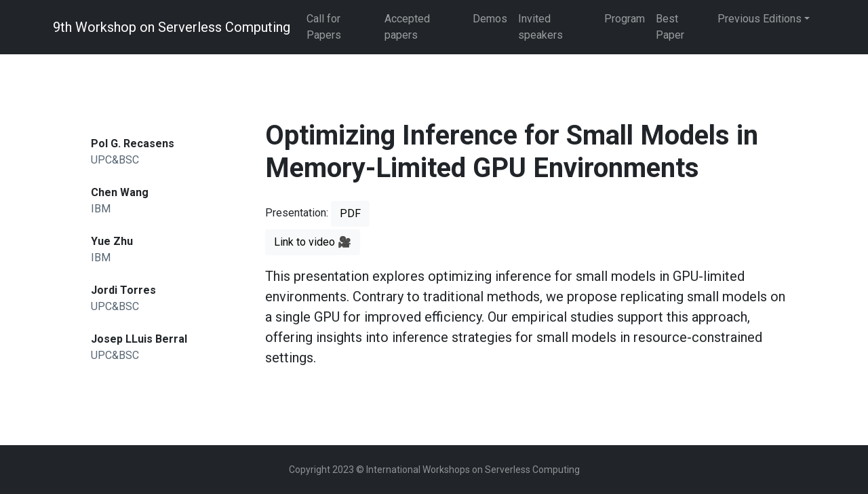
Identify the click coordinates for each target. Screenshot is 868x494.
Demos (490, 19)
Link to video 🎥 (313, 242)
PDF (350, 213)
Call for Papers (324, 27)
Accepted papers (407, 27)
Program (625, 19)
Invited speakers (540, 27)
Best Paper (670, 27)
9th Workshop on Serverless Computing (172, 27)
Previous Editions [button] (759, 19)
